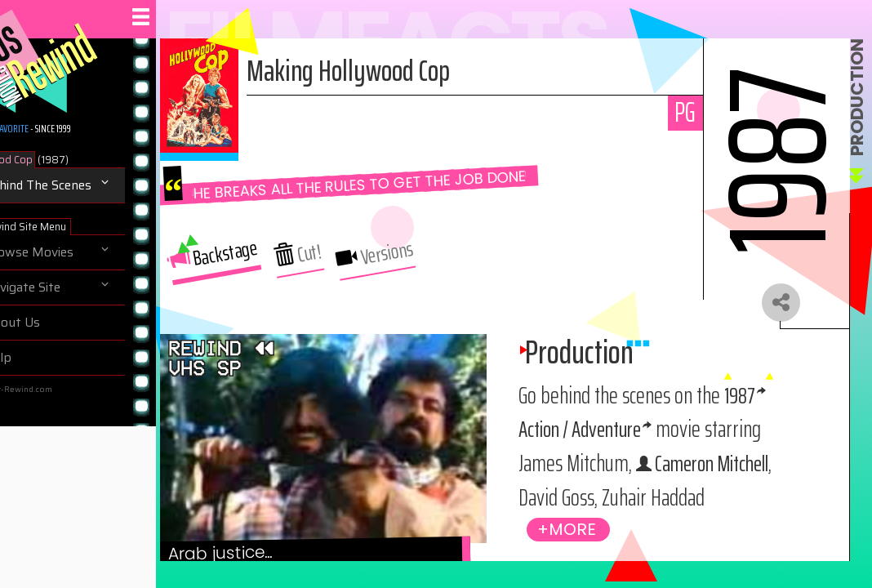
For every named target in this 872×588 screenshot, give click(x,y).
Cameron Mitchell (646, 499)
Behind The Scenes (74, 185)
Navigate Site (58, 287)
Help (34, 358)
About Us (48, 323)
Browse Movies (65, 252)
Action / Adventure (649, 431)
